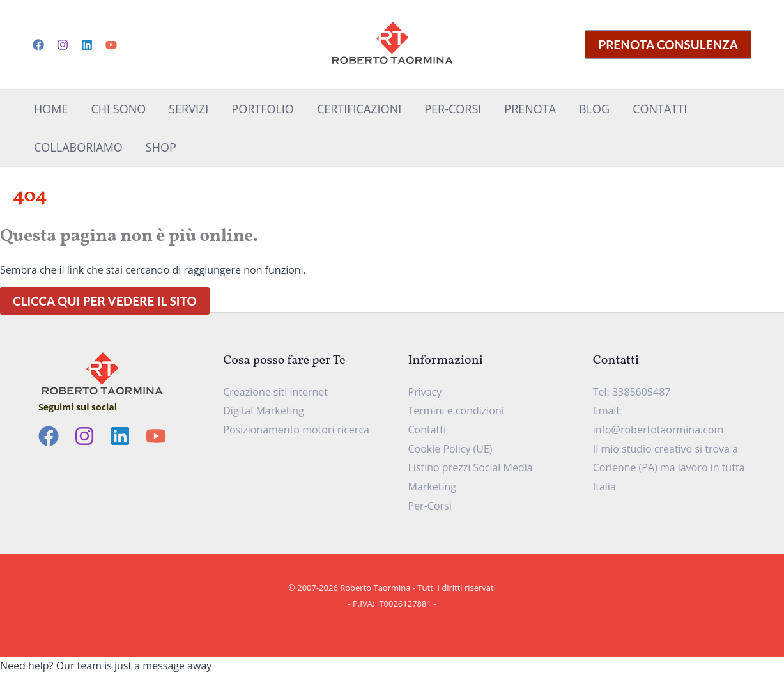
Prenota (530, 109)
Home (51, 109)
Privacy (425, 392)
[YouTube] (111, 45)
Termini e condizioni (456, 410)
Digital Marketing (264, 410)
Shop (161, 147)
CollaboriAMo (78, 147)
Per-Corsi (453, 109)
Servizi (188, 109)
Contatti (660, 109)
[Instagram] (63, 45)
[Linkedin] (87, 45)
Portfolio (263, 109)
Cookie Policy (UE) (450, 449)
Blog (594, 109)
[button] (668, 44)
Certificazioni (359, 109)
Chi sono (118, 109)
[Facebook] (38, 45)
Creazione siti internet (275, 392)
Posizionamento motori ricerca (296, 430)
